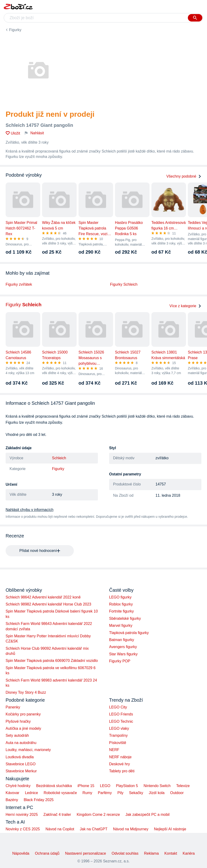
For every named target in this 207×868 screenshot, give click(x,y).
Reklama (151, 853)
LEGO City (118, 707)
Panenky (13, 707)
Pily (120, 793)
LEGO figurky (120, 597)
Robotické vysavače (60, 793)
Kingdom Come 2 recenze (98, 815)
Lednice (32, 793)
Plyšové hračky (18, 721)
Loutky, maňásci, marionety (28, 750)
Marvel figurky (121, 625)
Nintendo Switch (157, 786)
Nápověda (21, 853)
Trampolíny (118, 735)
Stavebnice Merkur (21, 771)
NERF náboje (120, 757)
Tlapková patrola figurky (129, 633)
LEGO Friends (121, 714)
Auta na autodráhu (21, 743)
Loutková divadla (20, 757)
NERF (114, 750)
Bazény (12, 800)
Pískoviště (118, 743)
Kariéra (189, 853)
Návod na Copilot (60, 829)
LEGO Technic (121, 721)
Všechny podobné (184, 176)
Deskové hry (120, 764)
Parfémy (105, 793)
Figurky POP (120, 661)
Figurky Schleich (124, 284)
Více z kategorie (185, 306)
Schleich (59, 458)
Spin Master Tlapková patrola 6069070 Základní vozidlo (52, 661)
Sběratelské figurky (125, 618)
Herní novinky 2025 (22, 815)
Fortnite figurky (121, 611)
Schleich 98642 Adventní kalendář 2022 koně (43, 597)
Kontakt (171, 853)
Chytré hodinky (18, 786)
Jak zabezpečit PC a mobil (148, 815)
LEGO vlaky (119, 728)
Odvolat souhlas (125, 853)
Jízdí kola (157, 793)
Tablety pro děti (122, 771)
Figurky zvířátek (19, 284)
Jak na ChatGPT (93, 829)
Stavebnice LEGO (21, 764)
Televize (183, 786)
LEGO (105, 786)
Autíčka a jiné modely (23, 728)
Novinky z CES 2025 (23, 829)
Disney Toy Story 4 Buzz (26, 692)
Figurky (15, 30)
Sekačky (136, 793)
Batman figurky (122, 640)
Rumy (87, 793)
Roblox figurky (121, 604)
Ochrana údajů (47, 853)
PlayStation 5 (127, 786)
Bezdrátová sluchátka (54, 786)
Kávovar (12, 793)
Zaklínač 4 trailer (57, 815)
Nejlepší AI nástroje (170, 829)
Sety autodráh (17, 735)
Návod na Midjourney (131, 829)
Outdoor (177, 793)
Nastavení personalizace (85, 853)
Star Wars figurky (123, 654)
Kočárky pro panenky (23, 714)
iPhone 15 (86, 786)
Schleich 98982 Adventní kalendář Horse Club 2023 (48, 604)
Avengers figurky (123, 647)
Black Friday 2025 (39, 800)
